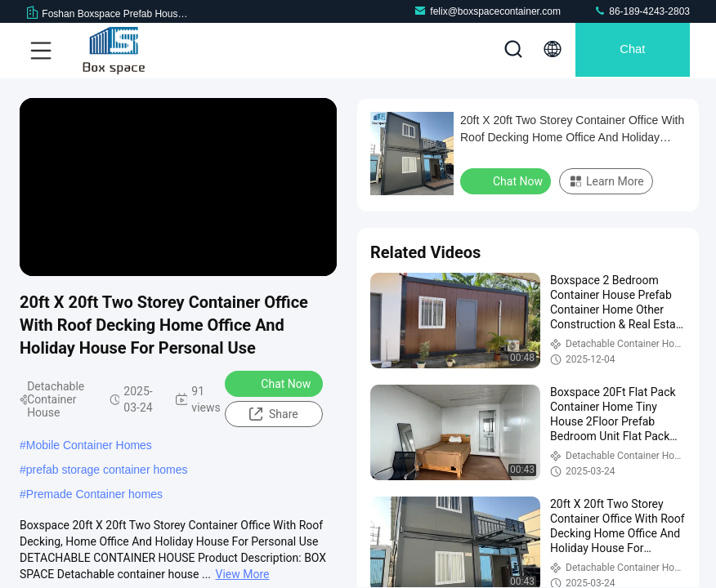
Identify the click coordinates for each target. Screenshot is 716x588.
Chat (629, 51)
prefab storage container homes (107, 470)
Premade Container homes (94, 494)
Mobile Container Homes (89, 445)
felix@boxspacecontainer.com (487, 11)
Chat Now (275, 383)
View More (243, 574)
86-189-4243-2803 (642, 11)
